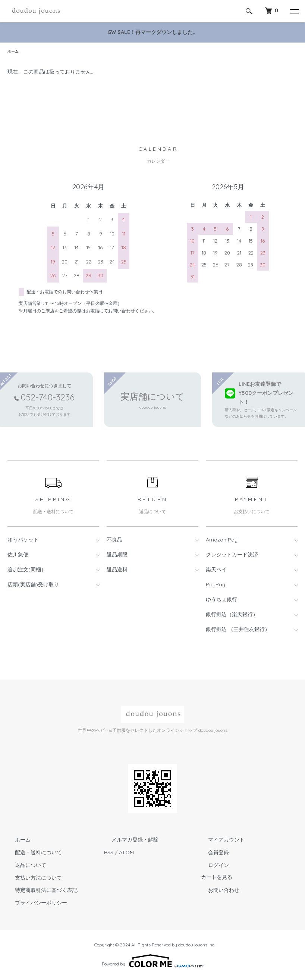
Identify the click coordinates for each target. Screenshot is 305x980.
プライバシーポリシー (34, 904)
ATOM (126, 853)
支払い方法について (31, 879)
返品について (23, 866)
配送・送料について (31, 853)
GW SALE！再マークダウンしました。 (153, 32)
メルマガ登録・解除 (128, 841)
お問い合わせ (217, 891)
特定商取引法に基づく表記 (39, 891)
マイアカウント (219, 841)
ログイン (211, 866)
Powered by (153, 962)
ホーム (14, 52)
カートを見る (217, 879)
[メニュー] (294, 11)
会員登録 (211, 853)
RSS (109, 853)
